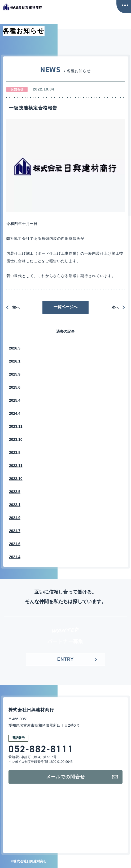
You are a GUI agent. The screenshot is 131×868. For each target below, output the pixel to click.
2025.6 (15, 387)
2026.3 (15, 348)
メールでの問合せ (81, 777)
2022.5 (15, 492)
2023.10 (16, 439)
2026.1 (15, 361)
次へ (115, 307)
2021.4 (15, 557)
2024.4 (15, 413)
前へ (16, 307)
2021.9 (15, 518)
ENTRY (65, 660)
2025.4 (15, 400)
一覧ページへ (65, 307)
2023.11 (16, 426)
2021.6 (15, 544)
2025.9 (15, 374)
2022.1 (15, 505)
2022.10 (16, 479)
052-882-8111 (41, 749)
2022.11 (16, 466)
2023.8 (15, 452)
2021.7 (15, 531)
